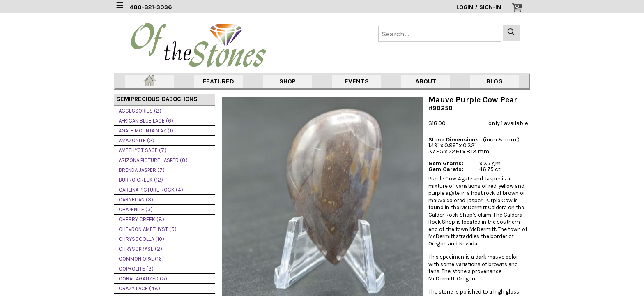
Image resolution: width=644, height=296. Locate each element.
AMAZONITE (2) (137, 140)
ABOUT (426, 81)
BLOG (494, 81)
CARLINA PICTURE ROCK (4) (151, 190)
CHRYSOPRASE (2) (140, 249)
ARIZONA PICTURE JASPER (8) (153, 160)
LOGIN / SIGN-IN (479, 7)
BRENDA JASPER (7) (142, 170)
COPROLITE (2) (136, 269)
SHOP (287, 81)
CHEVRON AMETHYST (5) (148, 229)
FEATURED (218, 81)
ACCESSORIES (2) (140, 111)
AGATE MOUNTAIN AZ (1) (146, 131)
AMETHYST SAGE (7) (143, 150)
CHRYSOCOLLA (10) (141, 239)
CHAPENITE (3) (136, 209)
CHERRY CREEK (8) (141, 219)
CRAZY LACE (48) (139, 288)
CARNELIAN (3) (136, 200)
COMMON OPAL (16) (141, 259)
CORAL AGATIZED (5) (143, 279)
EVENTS (357, 81)
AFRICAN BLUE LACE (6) (146, 121)
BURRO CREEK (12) (141, 180)
